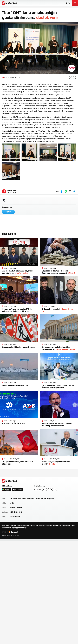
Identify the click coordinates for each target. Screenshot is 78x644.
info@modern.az (15, 517)
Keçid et (8, 212)
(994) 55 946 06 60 (16, 512)
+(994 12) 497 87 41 (16, 508)
